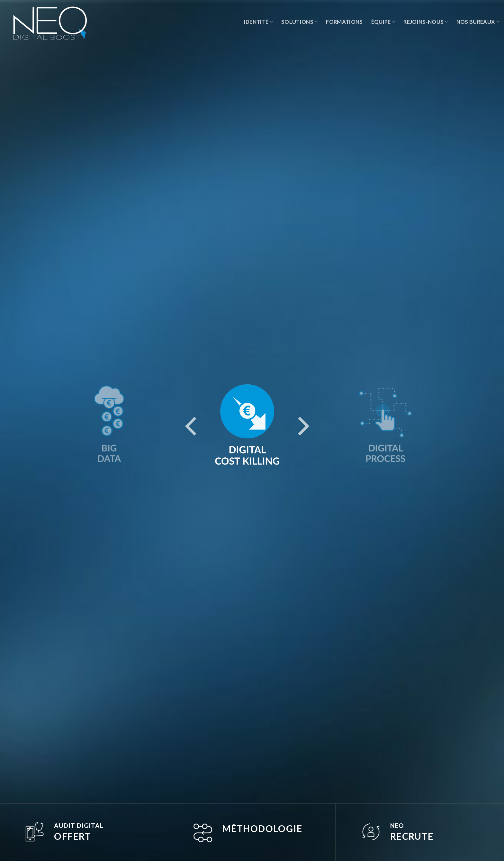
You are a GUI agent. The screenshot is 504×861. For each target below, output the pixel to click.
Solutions (300, 22)
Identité (258, 22)
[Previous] (193, 425)
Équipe (383, 22)
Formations (344, 22)
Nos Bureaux (478, 22)
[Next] (302, 425)
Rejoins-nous (426, 22)
